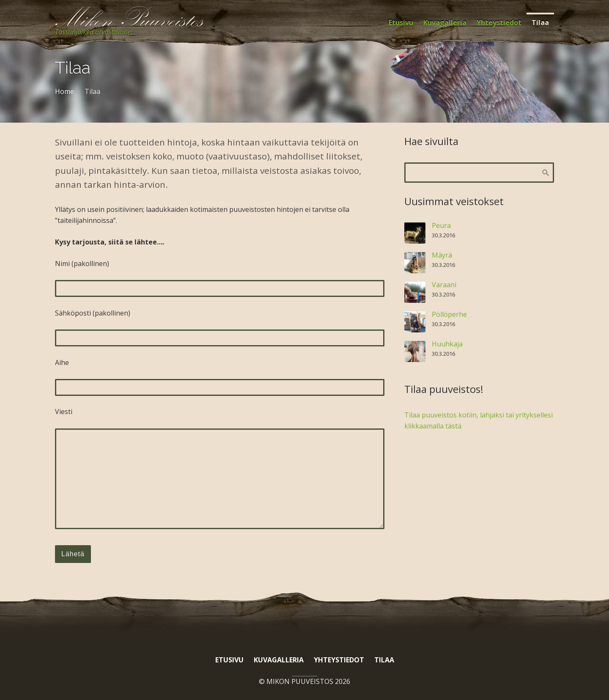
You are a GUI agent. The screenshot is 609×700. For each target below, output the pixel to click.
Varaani (444, 285)
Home (64, 91)
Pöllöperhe (449, 314)
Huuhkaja (447, 344)
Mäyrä (442, 255)
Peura (441, 225)
